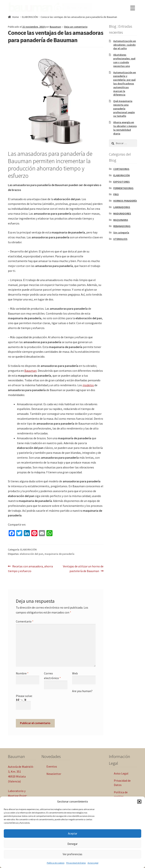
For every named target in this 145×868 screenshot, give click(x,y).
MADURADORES (122, 213)
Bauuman (55, 26)
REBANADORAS (122, 226)
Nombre (22, 673)
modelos (88, 385)
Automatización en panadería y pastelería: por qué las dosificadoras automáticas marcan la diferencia (125, 83)
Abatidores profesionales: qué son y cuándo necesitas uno (124, 60)
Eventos (52, 766)
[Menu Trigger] (133, 8)
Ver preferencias (72, 854)
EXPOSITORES (121, 181)
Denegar (72, 844)
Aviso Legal (93, 863)
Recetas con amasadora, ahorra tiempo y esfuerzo (30, 568)
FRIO (116, 194)
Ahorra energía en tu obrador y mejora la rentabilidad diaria (125, 127)
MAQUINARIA (121, 219)
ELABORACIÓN (30, 16)
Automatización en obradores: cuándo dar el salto (125, 44)
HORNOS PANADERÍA (125, 200)
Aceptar (73, 833)
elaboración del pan (32, 553)
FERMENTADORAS (123, 188)
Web (75, 673)
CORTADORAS (121, 168)
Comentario (25, 621)
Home (16, 16)
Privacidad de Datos (76, 863)
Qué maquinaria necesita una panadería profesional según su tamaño (124, 108)
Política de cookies (56, 863)
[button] (139, 802)
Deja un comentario (76, 26)
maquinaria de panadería (59, 553)
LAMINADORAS (122, 207)
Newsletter (54, 773)
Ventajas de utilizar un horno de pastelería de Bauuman (83, 568)
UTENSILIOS (120, 238)
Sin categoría (121, 232)
